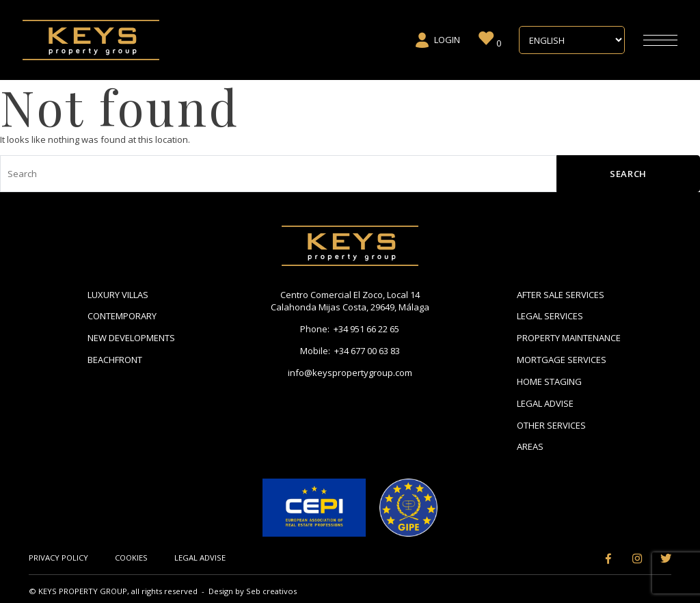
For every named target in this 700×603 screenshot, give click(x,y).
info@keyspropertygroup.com (350, 373)
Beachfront (115, 360)
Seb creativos (271, 591)
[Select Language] (572, 40)
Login (437, 40)
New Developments (131, 338)
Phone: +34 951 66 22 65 (350, 329)
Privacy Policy (58, 558)
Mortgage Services (562, 360)
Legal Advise (545, 403)
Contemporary (122, 316)
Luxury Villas (118, 295)
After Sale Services (561, 295)
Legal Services (550, 316)
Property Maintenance (569, 338)
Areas (530, 446)
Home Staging (549, 381)
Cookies (131, 558)
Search (628, 174)
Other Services (551, 425)
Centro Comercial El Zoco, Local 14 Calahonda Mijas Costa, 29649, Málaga (350, 301)
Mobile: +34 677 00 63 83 (350, 351)
